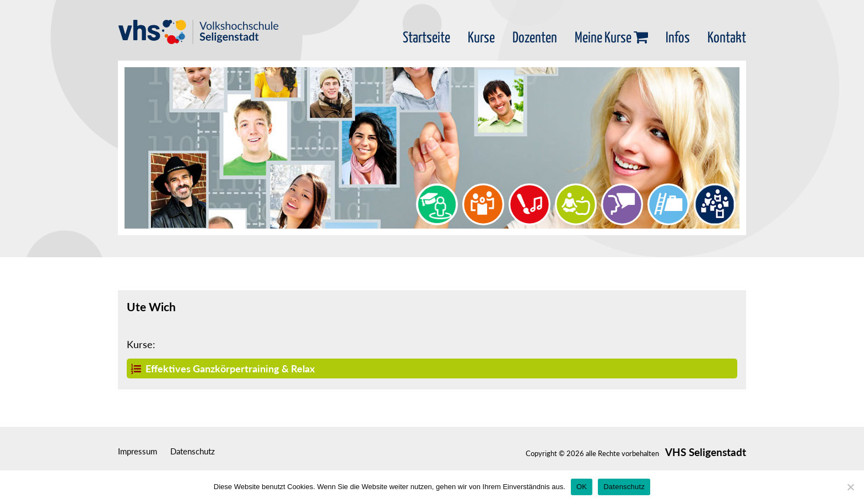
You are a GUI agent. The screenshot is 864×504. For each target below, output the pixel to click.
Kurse (481, 38)
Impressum (137, 451)
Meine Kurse (611, 38)
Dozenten (535, 38)
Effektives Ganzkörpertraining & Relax (223, 368)
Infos (678, 38)
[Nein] (850, 487)
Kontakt (727, 38)
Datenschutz (193, 451)
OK (582, 487)
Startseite (426, 38)
